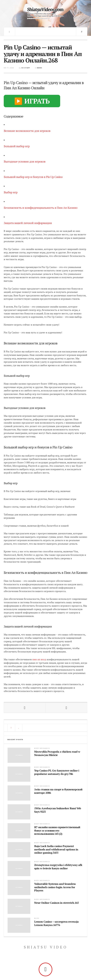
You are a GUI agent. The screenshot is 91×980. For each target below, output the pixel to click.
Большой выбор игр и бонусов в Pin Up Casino (33, 177)
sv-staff (26, 68)
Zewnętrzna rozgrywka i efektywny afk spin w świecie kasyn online (58, 867)
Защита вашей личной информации (28, 223)
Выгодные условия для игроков (25, 161)
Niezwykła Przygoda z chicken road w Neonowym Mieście (57, 753)
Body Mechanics (42, 748)
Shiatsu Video (46, 947)
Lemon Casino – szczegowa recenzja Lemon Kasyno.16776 (56, 923)
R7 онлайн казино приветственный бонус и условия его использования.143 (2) (57, 830)
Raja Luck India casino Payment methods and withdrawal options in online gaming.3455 (56, 849)
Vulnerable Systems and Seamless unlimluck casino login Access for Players (55, 887)
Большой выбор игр (17, 146)
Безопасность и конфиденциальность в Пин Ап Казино (41, 208)
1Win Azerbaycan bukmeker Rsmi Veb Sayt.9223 (58, 810)
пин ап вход (39, 659)
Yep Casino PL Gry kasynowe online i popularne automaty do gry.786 (57, 772)
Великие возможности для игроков (27, 131)
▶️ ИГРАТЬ (32, 101)
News (40, 68)
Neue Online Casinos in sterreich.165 (56, 903)
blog (37, 918)
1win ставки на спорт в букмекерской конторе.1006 (58, 791)
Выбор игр (11, 192)
